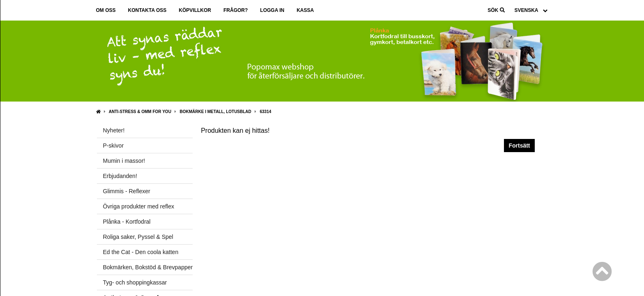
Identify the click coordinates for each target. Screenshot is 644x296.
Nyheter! (114, 130)
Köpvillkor (195, 10)
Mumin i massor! (124, 161)
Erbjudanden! (120, 176)
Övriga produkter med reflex (139, 206)
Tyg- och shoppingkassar (135, 282)
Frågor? (236, 10)
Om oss (106, 10)
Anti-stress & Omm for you (140, 112)
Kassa (305, 10)
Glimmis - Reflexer (127, 191)
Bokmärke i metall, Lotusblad (216, 112)
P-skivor (114, 146)
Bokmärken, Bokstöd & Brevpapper (148, 267)
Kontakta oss (147, 10)
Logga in (272, 10)
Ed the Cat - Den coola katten (141, 252)
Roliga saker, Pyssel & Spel (138, 237)
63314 (265, 112)
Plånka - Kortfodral (127, 222)
